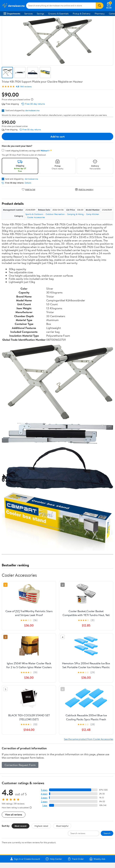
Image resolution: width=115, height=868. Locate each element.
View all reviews (14, 815)
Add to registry (84, 189)
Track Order (76, 859)
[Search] (100, 6)
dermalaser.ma (32, 110)
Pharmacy (100, 14)
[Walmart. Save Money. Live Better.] (13, 6)
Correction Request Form (20, 765)
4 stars (44, 794)
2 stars (44, 802)
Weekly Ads (97, 859)
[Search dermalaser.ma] (61, 6)
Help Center (54, 859)
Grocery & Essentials (58, 14)
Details (28, 183)
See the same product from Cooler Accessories (89, 739)
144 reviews (26, 86)
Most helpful (62, 826)
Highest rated (41, 826)
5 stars (44, 790)
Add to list (28, 189)
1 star (45, 805)
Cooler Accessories (36, 217)
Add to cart (57, 136)
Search (107, 833)
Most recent (21, 826)
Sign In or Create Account (25, 859)
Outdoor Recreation (55, 214)
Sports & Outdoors (34, 214)
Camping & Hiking (75, 214)
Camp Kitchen (92, 214)
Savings (40, 14)
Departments (12, 14)
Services (28, 14)
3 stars (44, 798)
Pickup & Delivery (82, 14)
